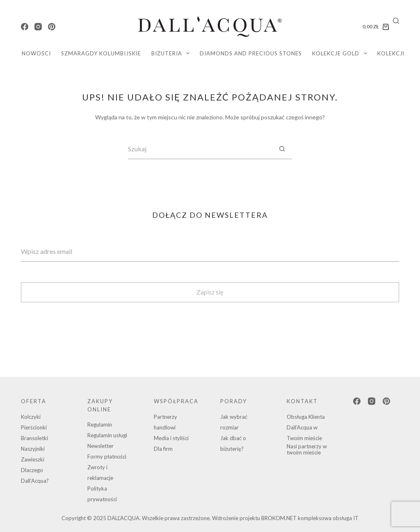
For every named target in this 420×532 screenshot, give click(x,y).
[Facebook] (25, 27)
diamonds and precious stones (251, 53)
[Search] (396, 21)
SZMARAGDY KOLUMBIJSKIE (101, 53)
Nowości (36, 53)
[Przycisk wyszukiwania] (282, 149)
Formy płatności (107, 457)
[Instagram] (38, 27)
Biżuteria (172, 53)
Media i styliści (171, 438)
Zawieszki (33, 459)
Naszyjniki (33, 449)
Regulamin (100, 425)
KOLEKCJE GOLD (341, 53)
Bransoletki (34, 438)
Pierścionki (34, 427)
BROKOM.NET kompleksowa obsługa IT (310, 518)
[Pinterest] (52, 27)
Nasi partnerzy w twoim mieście (307, 450)
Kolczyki (31, 417)
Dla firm (163, 449)
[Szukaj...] (200, 149)
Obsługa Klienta (306, 417)
